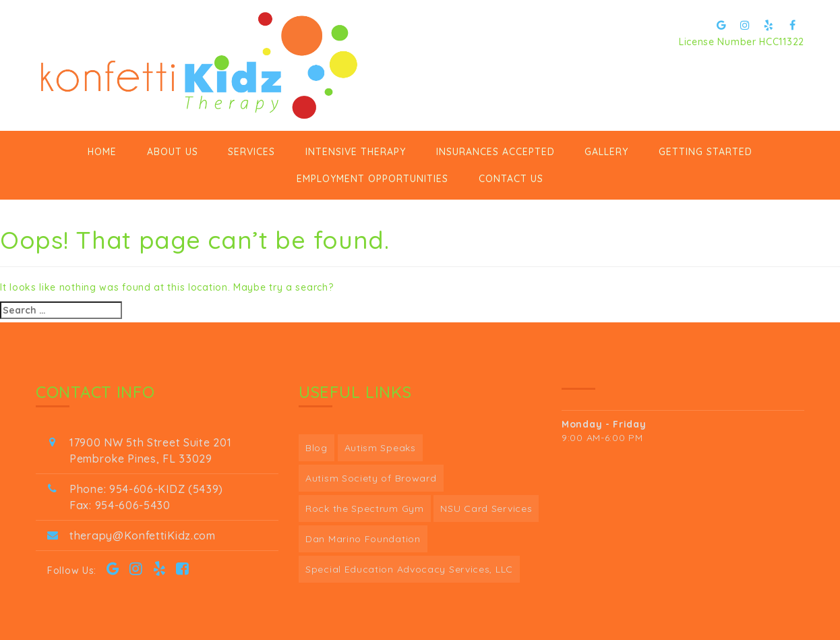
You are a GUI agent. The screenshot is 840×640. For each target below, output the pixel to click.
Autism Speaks (380, 448)
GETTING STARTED (706, 152)
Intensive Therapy (356, 152)
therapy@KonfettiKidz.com (143, 535)
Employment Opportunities (372, 179)
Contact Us (511, 179)
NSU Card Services (486, 508)
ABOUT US (173, 152)
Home (102, 152)
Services (251, 152)
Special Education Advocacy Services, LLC (409, 569)
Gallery (606, 152)
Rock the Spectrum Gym (365, 508)
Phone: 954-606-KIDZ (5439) (146, 489)
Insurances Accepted (496, 152)
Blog (317, 448)
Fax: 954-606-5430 (120, 505)
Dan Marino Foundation (363, 539)
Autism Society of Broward (371, 478)
